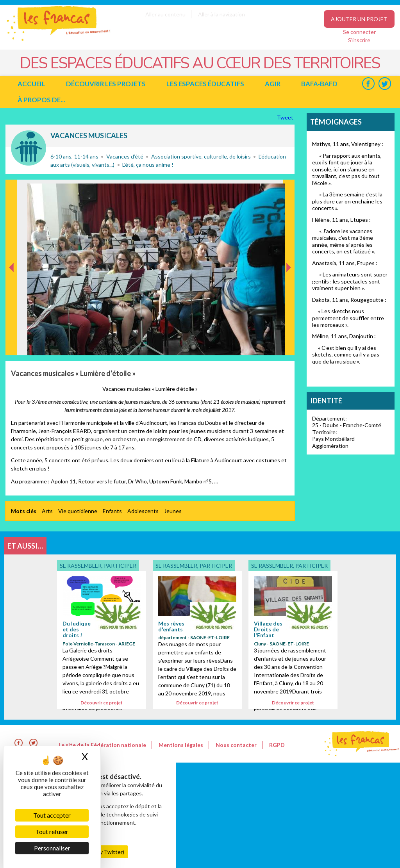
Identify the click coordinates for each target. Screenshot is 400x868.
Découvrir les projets (106, 84)
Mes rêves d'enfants (171, 626)
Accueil (31, 84)
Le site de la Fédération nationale (102, 745)
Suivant (288, 188)
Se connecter (359, 32)
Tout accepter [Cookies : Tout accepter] (52, 815)
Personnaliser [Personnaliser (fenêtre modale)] (52, 848)
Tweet (286, 117)
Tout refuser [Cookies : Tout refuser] (52, 831)
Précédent (12, 343)
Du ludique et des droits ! (77, 629)
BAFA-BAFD (319, 84)
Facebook (368, 84)
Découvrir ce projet (102, 703)
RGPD (277, 745)
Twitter (385, 84)
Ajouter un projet (359, 19)
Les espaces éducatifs (205, 84)
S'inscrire (359, 40)
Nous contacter (236, 745)
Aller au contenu (165, 14)
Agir (273, 84)
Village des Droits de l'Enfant (268, 629)
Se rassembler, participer (29, 148)
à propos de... (41, 100)
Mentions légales (181, 745)
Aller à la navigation (221, 14)
